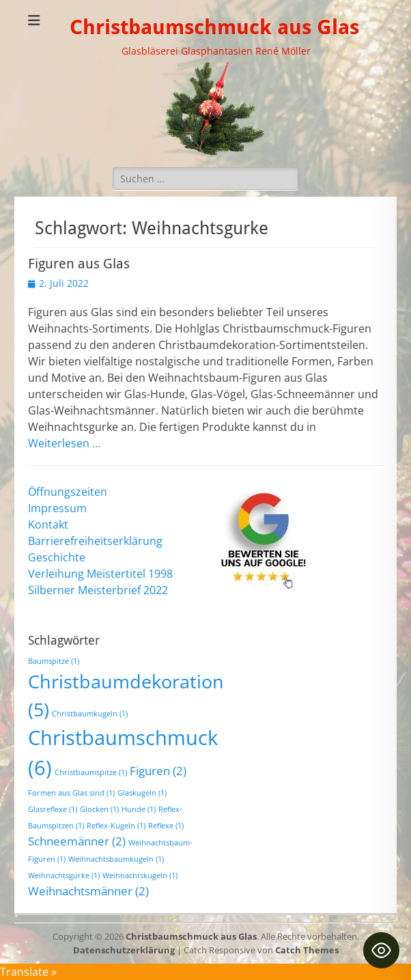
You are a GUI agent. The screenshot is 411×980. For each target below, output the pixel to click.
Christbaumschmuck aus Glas (214, 27)
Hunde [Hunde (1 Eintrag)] (139, 809)
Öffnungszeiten (68, 492)
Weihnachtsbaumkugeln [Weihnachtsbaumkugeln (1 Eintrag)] (116, 859)
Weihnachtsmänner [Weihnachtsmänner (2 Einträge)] (88, 891)
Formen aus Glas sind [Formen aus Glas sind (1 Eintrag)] (71, 793)
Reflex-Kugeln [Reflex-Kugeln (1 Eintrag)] (116, 826)
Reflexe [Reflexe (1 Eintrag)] (166, 826)
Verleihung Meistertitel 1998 (100, 574)
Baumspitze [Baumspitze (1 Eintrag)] (54, 661)
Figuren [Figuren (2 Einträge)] (158, 771)
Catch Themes (307, 950)
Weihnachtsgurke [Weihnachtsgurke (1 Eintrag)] (64, 876)
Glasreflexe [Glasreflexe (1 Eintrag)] (53, 809)
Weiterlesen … (64, 443)
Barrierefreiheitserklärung (95, 541)
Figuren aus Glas (79, 264)
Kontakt (48, 524)
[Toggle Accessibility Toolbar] (381, 950)
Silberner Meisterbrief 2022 (98, 590)
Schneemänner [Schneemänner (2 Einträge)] (77, 841)
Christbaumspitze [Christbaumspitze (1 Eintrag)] (91, 772)
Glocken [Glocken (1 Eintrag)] (99, 809)
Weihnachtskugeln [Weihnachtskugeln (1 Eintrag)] (140, 876)
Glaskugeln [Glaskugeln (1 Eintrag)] (142, 793)
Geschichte (57, 557)
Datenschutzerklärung (124, 950)
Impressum (57, 508)
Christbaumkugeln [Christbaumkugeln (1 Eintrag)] (90, 714)
